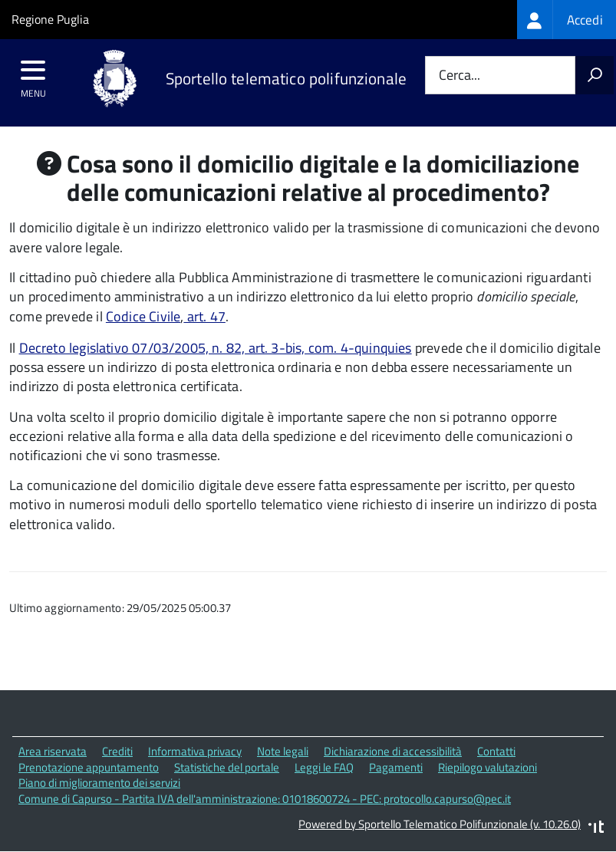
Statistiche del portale (227, 767)
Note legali (283, 751)
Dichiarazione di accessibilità (393, 751)
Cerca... (460, 76)
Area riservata (53, 751)
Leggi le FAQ (324, 767)
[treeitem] (567, 20)
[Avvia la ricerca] (595, 75)
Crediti (117, 751)
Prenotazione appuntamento (89, 767)
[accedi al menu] (33, 75)
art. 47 (204, 316)
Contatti (496, 751)
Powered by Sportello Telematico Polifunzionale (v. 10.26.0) (440, 824)
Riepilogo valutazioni (488, 767)
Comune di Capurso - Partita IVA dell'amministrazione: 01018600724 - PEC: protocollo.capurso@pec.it (265, 799)
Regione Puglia (50, 19)
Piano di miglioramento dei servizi (99, 783)
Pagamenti (396, 767)
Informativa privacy (195, 751)
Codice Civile (143, 316)
